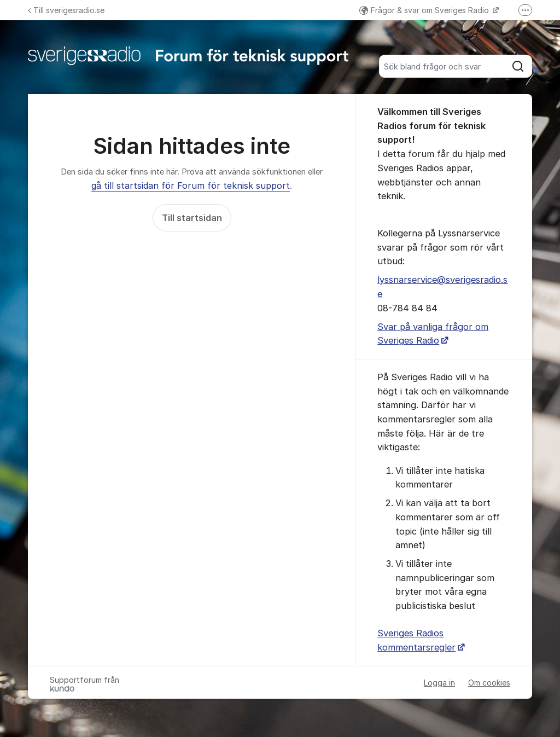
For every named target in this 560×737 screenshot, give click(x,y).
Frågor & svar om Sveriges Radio (425, 10)
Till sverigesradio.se (66, 10)
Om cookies (489, 683)
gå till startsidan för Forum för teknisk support (191, 185)
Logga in (439, 683)
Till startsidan (192, 218)
